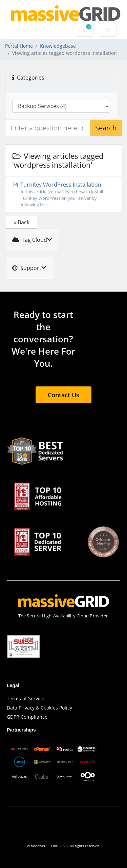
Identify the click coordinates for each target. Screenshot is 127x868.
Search (106, 128)
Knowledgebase (58, 46)
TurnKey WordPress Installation (63, 195)
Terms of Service (26, 698)
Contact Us (63, 395)
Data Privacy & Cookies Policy (39, 708)
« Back (22, 222)
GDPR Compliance (27, 717)
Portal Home (19, 46)
